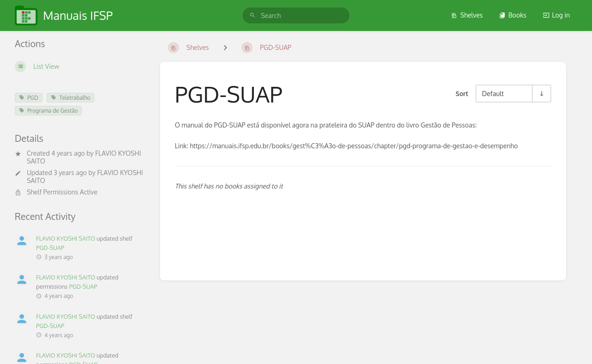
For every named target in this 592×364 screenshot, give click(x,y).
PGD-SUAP (50, 248)
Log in (556, 15)
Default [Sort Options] (493, 93)
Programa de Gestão (48, 111)
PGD (29, 98)
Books (513, 15)
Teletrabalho (71, 98)
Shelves (467, 15)
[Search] (253, 15)
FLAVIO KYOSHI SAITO (66, 238)
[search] (296, 15)
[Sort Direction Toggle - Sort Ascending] (541, 94)
